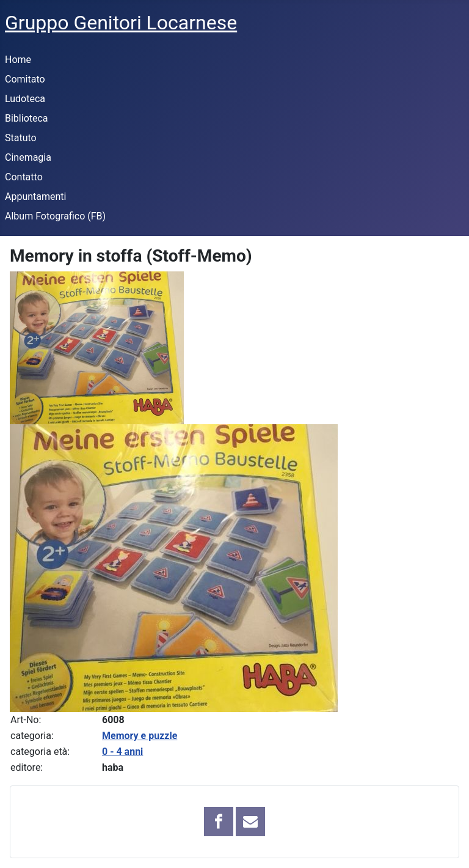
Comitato (25, 79)
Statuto (21, 138)
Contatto (24, 177)
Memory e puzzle (140, 736)
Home (18, 60)
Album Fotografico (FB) (55, 216)
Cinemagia (28, 157)
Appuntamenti (35, 197)
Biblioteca (27, 118)
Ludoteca (25, 99)
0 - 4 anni (122, 752)
